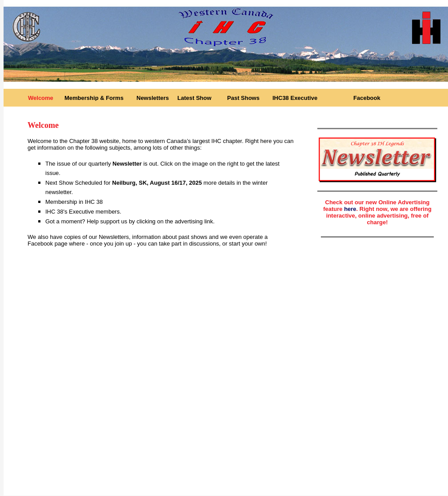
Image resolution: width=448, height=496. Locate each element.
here (350, 209)
